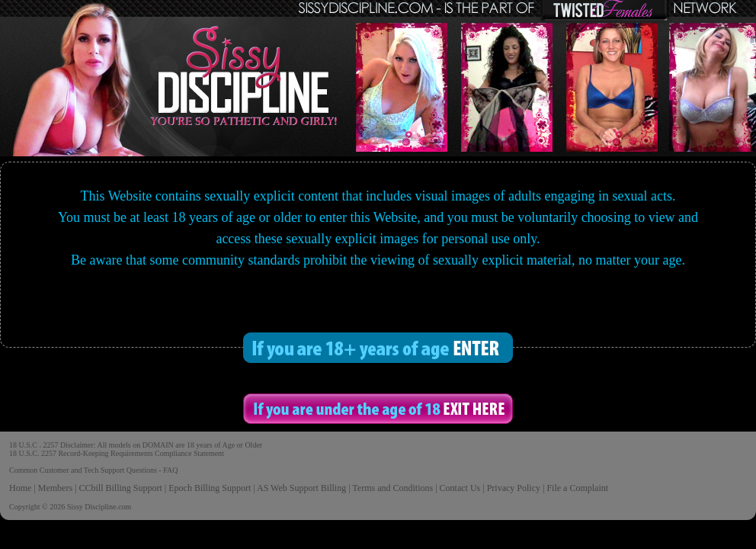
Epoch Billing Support (210, 488)
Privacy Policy (514, 488)
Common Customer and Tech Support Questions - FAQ (93, 470)
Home (20, 488)
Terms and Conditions (392, 488)
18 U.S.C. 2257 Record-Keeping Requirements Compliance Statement (117, 453)
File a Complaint (577, 488)
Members (55, 488)
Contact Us (460, 488)
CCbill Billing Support (120, 488)
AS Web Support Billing (301, 488)
